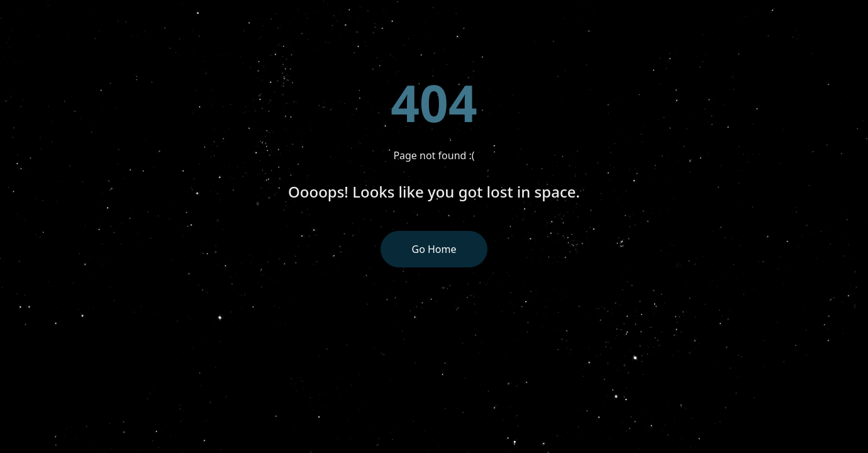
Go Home (434, 249)
